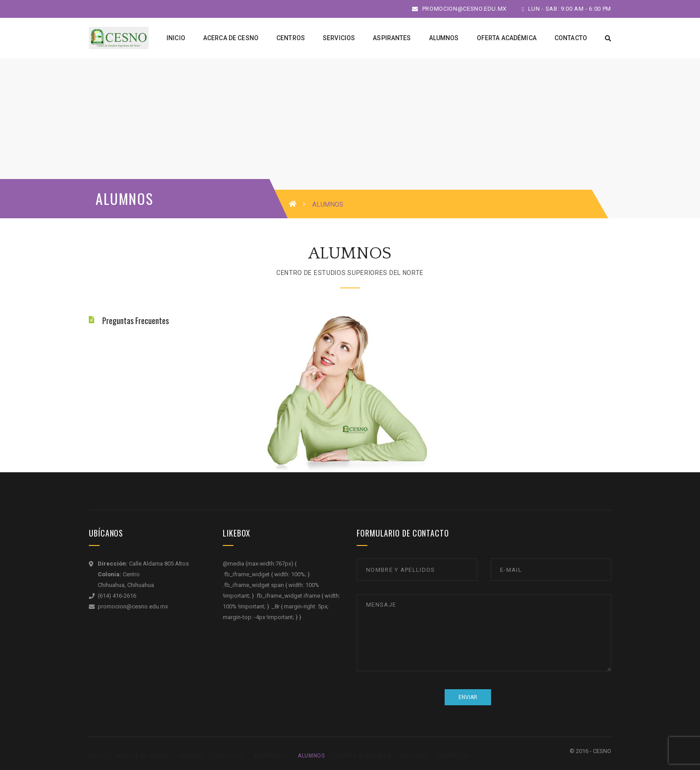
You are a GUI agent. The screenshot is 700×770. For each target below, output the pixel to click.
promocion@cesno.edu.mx (459, 9)
